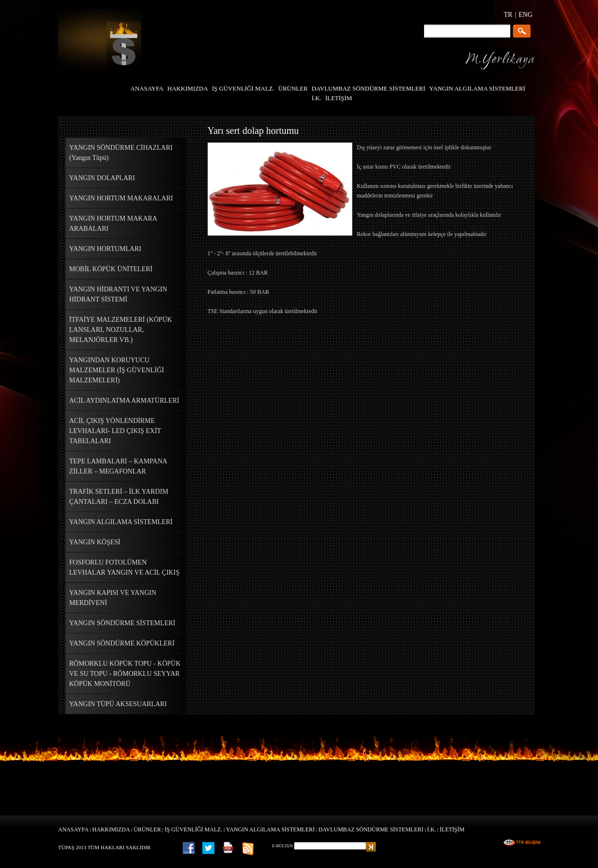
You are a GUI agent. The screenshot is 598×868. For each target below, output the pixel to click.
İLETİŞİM (452, 829)
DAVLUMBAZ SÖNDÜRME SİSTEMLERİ (371, 829)
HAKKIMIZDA (111, 829)
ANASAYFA (73, 829)
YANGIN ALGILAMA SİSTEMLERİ (270, 829)
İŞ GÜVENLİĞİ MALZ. (194, 829)
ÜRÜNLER (147, 829)
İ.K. (432, 829)
